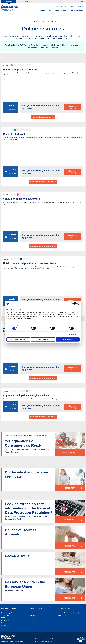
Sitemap (4, 625)
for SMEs (9, 1)
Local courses (46, 10)
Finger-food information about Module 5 (43, 378)
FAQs (72, 7)
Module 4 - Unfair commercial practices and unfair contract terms (13, 299)
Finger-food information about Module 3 (43, 246)
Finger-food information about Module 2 (43, 182)
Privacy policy (5, 620)
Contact (4, 618)
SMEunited (33, 615)
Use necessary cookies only (18, 339)
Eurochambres (34, 613)
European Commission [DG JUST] (68, 613)
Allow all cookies (68, 339)
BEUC (31, 618)
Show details (72, 334)
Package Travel (18, 556)
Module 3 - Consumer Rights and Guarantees (13, 234)
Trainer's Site (5, 615)
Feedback (80, 7)
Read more (69, 520)
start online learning (73, 107)
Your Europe (62, 615)
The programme (62, 7)
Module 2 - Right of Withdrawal (13, 170)
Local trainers (61, 10)
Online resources (77, 10)
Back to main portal (7, 613)
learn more (69, 452)
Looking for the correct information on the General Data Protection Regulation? (29, 508)
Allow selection (43, 339)
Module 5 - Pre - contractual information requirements (13, 367)
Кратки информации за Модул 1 (43, 117)
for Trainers (25, 1)
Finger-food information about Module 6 (43, 417)
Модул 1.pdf (13, 105)
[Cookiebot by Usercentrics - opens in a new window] (72, 304)
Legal (3, 623)
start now (70, 488)
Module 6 (12, 405)
